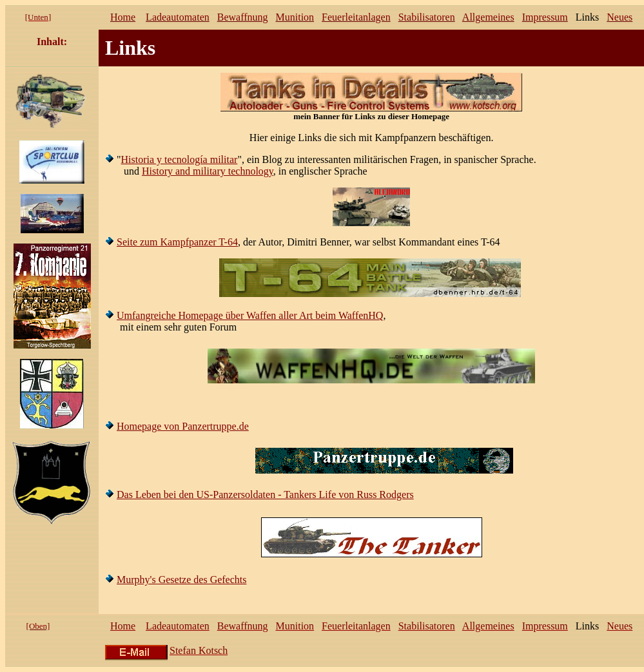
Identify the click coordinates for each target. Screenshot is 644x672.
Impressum (545, 17)
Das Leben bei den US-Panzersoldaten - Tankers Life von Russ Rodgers (265, 494)
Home (123, 17)
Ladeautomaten (178, 17)
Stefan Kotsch (199, 650)
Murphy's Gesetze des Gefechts (181, 580)
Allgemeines (488, 17)
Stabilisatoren (427, 17)
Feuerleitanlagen (356, 17)
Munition (295, 17)
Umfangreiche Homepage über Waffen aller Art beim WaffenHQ (250, 315)
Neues (620, 17)
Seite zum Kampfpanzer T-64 (177, 242)
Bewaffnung (243, 17)
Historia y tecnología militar (180, 159)
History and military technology (208, 171)
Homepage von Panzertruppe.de (183, 426)
